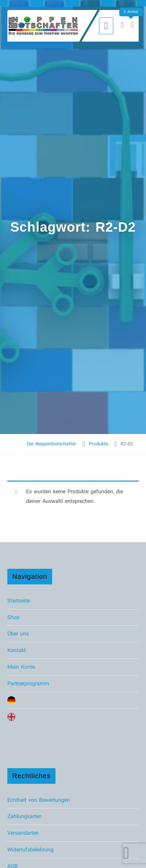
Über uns (18, 634)
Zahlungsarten (25, 816)
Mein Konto (21, 667)
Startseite (19, 601)
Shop (14, 617)
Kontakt (17, 650)
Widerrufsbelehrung (30, 850)
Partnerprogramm (28, 683)
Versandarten (23, 833)
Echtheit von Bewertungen (39, 800)
